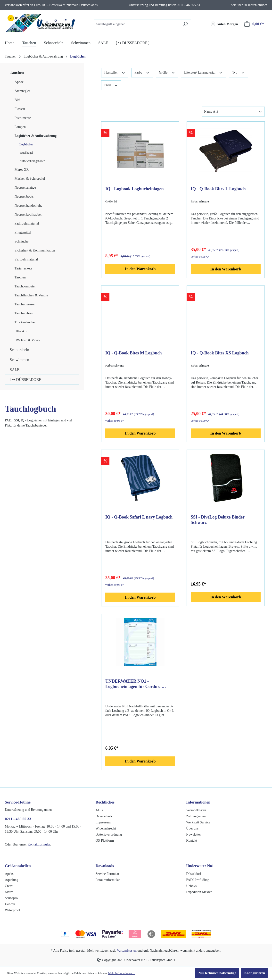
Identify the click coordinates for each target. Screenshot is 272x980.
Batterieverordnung (109, 834)
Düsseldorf (194, 874)
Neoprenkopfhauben (28, 214)
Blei (17, 100)
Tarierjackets (23, 268)
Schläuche (22, 241)
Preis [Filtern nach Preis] (111, 85)
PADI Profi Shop (198, 880)
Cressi (9, 886)
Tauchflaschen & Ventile (31, 295)
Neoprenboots (24, 197)
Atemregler (22, 91)
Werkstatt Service (198, 822)
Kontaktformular (39, 844)
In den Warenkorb (140, 269)
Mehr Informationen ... (122, 973)
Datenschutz (104, 816)
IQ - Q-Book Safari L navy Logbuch (139, 517)
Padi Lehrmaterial (27, 223)
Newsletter (194, 834)
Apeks (9, 874)
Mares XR (22, 170)
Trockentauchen (25, 322)
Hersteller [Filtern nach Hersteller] (115, 72)
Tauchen (17, 72)
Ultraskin (21, 331)
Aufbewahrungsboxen (32, 161)
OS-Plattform (105, 841)
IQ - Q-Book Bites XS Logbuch (220, 353)
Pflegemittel (23, 232)
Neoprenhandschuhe (28, 205)
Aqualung (12, 880)
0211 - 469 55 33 (18, 819)
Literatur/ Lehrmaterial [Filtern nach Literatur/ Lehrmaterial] (204, 72)
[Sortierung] (233, 112)
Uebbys (10, 904)
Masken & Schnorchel (30, 179)
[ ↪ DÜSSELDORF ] (27, 380)
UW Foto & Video (27, 340)
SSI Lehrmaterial (26, 259)
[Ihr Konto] (224, 24)
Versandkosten (196, 810)
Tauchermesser (25, 304)
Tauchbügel (26, 153)
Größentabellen (18, 866)
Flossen (20, 109)
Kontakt (192, 841)
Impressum (103, 822)
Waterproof (12, 910)
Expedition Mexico (199, 892)
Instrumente (23, 118)
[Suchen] (185, 24)
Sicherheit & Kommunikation (35, 250)
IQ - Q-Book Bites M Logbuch (134, 353)
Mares (9, 892)
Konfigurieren (255, 973)
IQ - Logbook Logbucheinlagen (135, 189)
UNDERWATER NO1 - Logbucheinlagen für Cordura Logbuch (133, 684)
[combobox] (137, 24)
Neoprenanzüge (25, 188)
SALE (15, 370)
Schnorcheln (19, 350)
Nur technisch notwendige (217, 973)
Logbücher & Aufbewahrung (36, 136)
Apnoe (19, 82)
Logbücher (26, 144)
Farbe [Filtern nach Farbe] (142, 72)
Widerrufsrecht (106, 828)
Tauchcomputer (25, 286)
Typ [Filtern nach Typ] (239, 72)
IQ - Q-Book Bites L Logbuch (218, 189)
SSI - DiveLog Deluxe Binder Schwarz (218, 520)
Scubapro (11, 898)
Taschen (20, 277)
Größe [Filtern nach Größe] (167, 72)
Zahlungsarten (196, 816)
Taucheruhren (24, 313)
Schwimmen (19, 360)
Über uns (192, 828)
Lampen (20, 127)
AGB (99, 810)
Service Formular (107, 874)
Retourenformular (108, 880)
